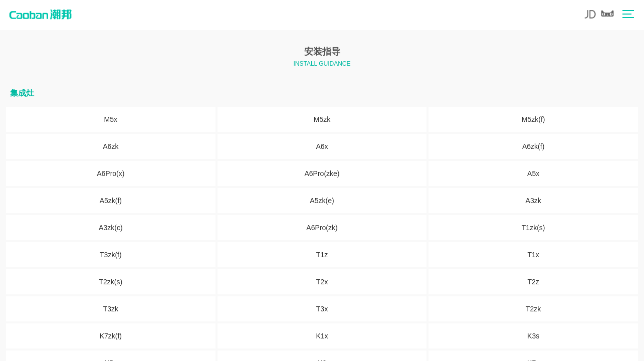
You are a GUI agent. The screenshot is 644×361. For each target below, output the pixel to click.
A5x (533, 173)
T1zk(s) (533, 228)
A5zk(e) (322, 201)
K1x (322, 336)
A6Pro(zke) (322, 173)
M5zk (322, 119)
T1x (533, 255)
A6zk (111, 146)
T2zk (533, 309)
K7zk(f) (111, 336)
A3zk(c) (111, 228)
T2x (322, 282)
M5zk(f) (533, 119)
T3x (322, 309)
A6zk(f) (533, 146)
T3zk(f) (111, 255)
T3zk (111, 309)
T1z (322, 255)
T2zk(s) (111, 282)
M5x (111, 119)
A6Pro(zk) (322, 228)
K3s (533, 336)
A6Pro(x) (111, 173)
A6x (322, 146)
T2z (533, 282)
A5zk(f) (111, 201)
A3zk (533, 201)
